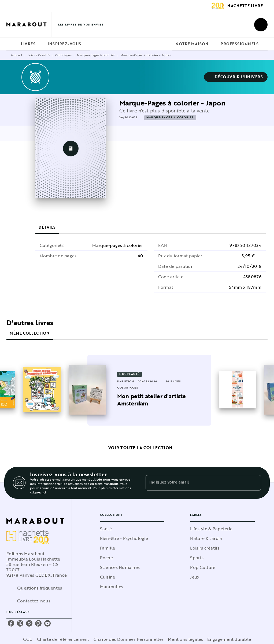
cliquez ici (38, 492)
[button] (236, 77)
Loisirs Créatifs (39, 55)
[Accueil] (29, 25)
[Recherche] (261, 25)
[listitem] (11, 623)
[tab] (12, 44)
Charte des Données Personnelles (129, 639)
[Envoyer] (255, 483)
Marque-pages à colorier (96, 55)
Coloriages (63, 55)
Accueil (16, 55)
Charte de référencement (63, 639)
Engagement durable (229, 639)
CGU (28, 639)
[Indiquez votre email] (197, 483)
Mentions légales (185, 639)
